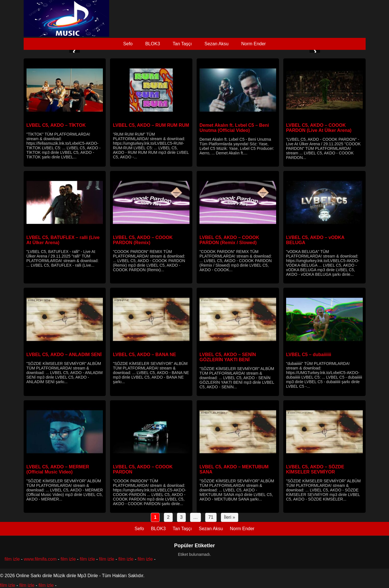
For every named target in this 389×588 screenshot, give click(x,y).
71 (211, 517)
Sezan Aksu (216, 44)
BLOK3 (153, 44)
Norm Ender (253, 44)
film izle (12, 559)
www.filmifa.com (40, 559)
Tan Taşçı (182, 44)
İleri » (230, 517)
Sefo (128, 44)
